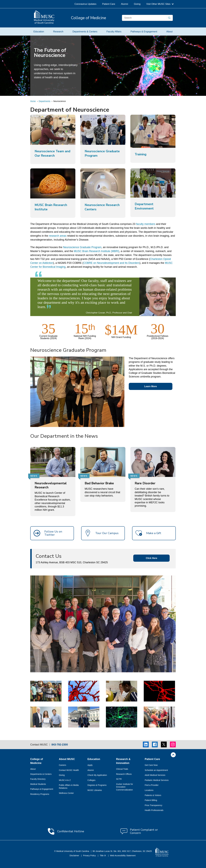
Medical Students (38, 784)
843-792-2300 (60, 745)
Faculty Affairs (114, 32)
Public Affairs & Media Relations (69, 787)
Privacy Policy (90, 856)
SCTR (119, 779)
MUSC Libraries (95, 790)
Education (39, 32)
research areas (57, 236)
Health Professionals (154, 810)
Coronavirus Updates (85, 4)
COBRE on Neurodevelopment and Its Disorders (111, 263)
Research (58, 32)
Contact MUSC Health (69, 770)
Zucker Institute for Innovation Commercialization (125, 787)
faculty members (146, 224)
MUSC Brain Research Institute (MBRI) (97, 251)
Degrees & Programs (97, 785)
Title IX (103, 856)
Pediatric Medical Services (157, 780)
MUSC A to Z (65, 780)
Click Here (151, 558)
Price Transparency (154, 805)
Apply (90, 765)
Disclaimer (75, 856)
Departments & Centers (85, 32)
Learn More (151, 386)
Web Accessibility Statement (123, 856)
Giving (137, 4)
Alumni (124, 4)
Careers (63, 765)
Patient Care (109, 4)
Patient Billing (151, 800)
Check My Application (97, 775)
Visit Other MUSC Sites (160, 4)
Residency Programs (40, 794)
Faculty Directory (38, 779)
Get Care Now (151, 765)
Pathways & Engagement (144, 32)
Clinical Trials (122, 769)
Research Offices (124, 774)
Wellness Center (66, 793)
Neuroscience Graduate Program (82, 247)
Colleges (91, 780)
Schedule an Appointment (156, 770)
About (169, 32)
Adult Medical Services (155, 775)
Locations (149, 790)
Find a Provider (152, 785)
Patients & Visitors (153, 795)
